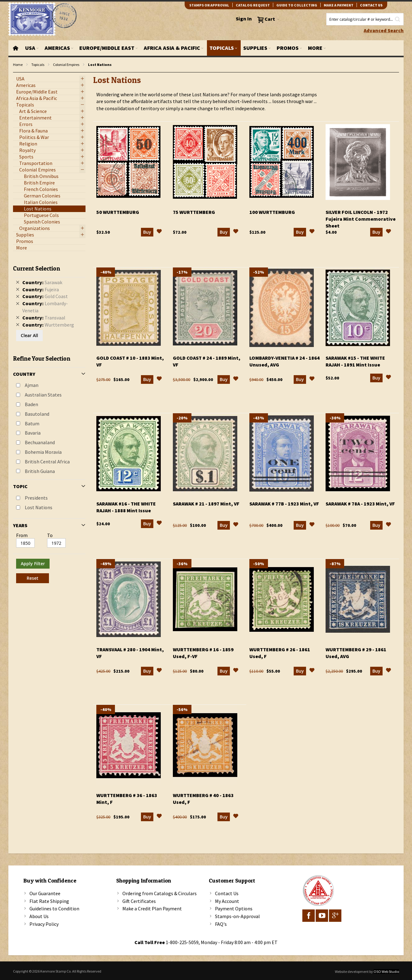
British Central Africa (47, 462)
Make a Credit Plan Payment (152, 908)
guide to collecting (297, 5)
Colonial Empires (66, 65)
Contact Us (227, 893)
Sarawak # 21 (206, 504)
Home (18, 65)
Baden (31, 404)
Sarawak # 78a (360, 504)
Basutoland (37, 414)
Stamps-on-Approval (237, 916)
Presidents (36, 498)
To (50, 535)
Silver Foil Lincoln (361, 219)
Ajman (32, 385)
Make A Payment (339, 5)
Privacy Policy (44, 924)
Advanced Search (384, 30)
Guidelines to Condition (54, 908)
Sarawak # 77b (284, 504)
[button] (159, 232)
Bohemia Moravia (43, 452)
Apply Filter (33, 564)
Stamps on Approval (209, 5)
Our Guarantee (45, 893)
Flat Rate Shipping (49, 901)
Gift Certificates (139, 901)
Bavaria (33, 433)
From (22, 535)
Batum (32, 423)
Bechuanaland (40, 442)
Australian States (43, 395)
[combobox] (365, 19)
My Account (227, 901)
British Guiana (40, 471)
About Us (39, 916)
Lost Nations (39, 507)
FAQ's (221, 924)
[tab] (49, 422)
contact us (371, 5)
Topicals (38, 65)
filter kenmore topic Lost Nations (16, 73)
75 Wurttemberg (194, 212)
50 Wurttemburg (118, 212)
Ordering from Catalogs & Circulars (160, 893)
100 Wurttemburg (272, 212)
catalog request (253, 5)
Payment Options (234, 908)
